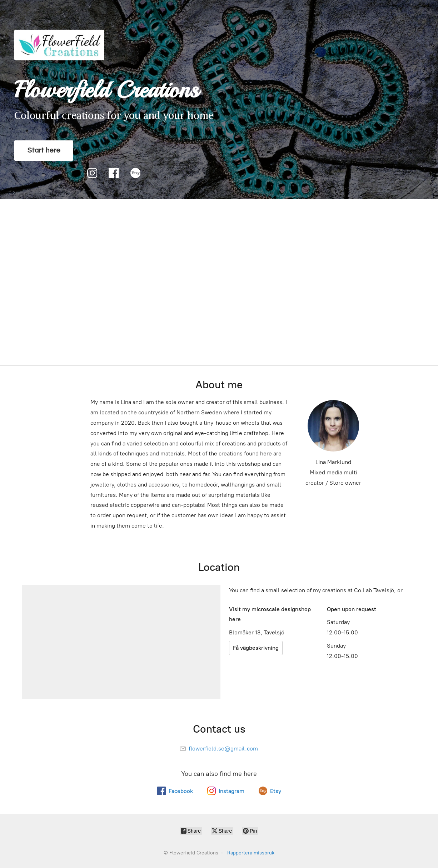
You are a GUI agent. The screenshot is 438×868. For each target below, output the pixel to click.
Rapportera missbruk (251, 853)
